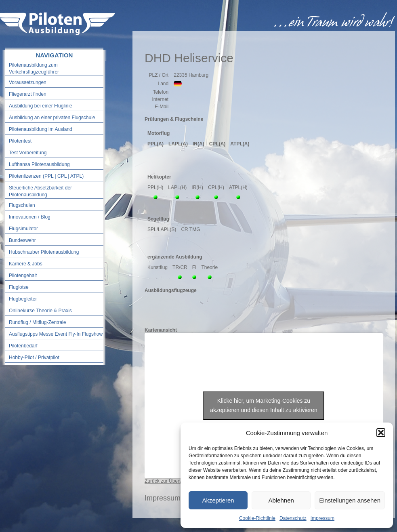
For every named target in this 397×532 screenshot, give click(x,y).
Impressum (322, 518)
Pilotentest (20, 141)
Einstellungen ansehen (350, 500)
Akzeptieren (218, 500)
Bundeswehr (22, 240)
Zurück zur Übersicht (167, 481)
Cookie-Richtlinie (257, 518)
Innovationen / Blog (30, 217)
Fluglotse (19, 287)
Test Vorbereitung (28, 153)
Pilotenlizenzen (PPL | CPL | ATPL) (46, 176)
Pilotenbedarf (23, 346)
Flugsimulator (23, 229)
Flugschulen (22, 205)
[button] (381, 433)
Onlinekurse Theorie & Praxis (40, 311)
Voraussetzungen (28, 82)
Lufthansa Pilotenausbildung (39, 164)
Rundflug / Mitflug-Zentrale (37, 322)
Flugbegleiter (23, 299)
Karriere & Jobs (26, 264)
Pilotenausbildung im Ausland (41, 129)
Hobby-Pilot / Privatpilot (34, 357)
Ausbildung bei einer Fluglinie (41, 106)
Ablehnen (281, 500)
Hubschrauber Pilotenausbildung (44, 252)
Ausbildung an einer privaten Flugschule (52, 118)
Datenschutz (293, 518)
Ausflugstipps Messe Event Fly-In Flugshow (56, 334)
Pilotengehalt (23, 275)
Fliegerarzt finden (28, 94)
